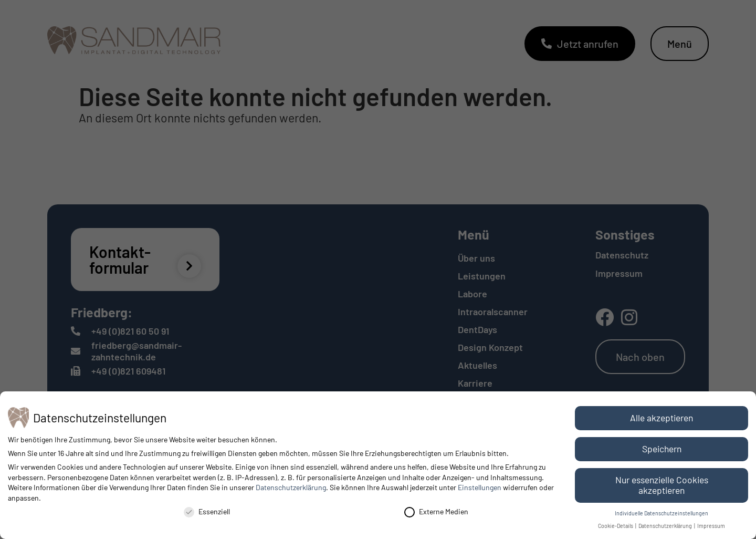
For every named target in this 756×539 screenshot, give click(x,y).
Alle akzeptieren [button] (661, 418)
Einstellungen (480, 487)
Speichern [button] (662, 449)
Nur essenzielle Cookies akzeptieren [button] (662, 485)
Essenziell (207, 511)
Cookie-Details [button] (616, 526)
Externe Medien (436, 511)
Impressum (711, 526)
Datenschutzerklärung (291, 487)
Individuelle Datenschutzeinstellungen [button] (661, 513)
